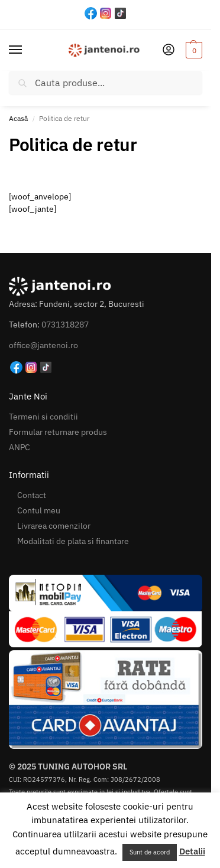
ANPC (20, 447)
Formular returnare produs (58, 432)
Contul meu (39, 510)
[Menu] (27, 50)
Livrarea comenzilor (54, 526)
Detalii (192, 851)
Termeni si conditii (43, 417)
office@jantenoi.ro (43, 345)
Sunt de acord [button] (150, 852)
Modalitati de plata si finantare (73, 541)
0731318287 (65, 325)
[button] (192, 50)
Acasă (18, 118)
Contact (32, 495)
